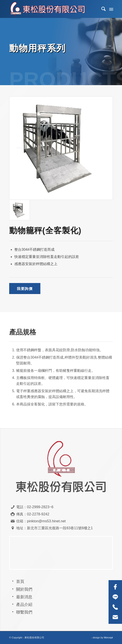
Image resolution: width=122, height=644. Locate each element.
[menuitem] (101, 9)
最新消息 (24, 597)
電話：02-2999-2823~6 (35, 507)
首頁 (20, 581)
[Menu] (111, 9)
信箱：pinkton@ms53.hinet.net (41, 521)
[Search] (101, 9)
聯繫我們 (24, 612)
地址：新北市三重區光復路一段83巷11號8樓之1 (54, 528)
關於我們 (24, 589)
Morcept (108, 638)
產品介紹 (24, 605)
